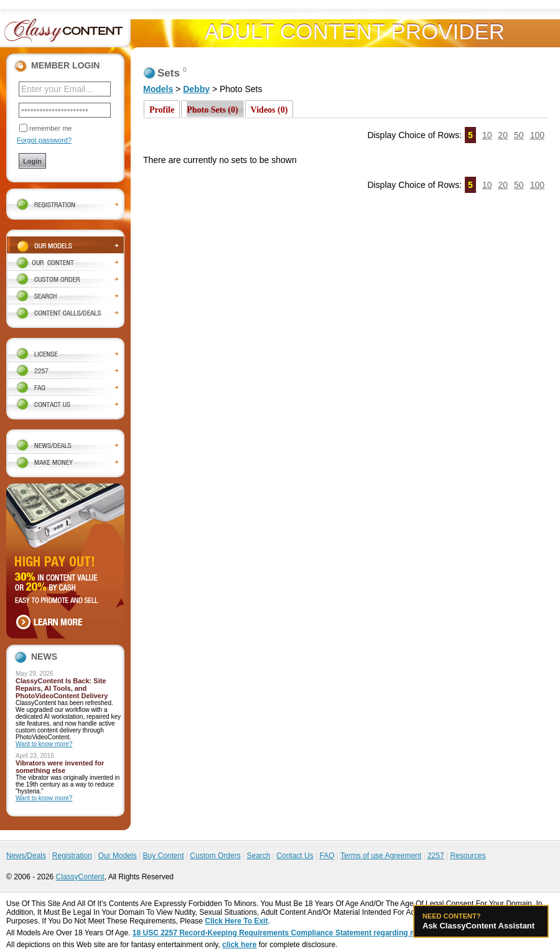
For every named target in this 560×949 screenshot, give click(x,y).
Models (158, 89)
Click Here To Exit (236, 921)
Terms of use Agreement (381, 856)
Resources (468, 856)
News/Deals (26, 856)
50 (519, 135)
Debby (196, 89)
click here (239, 945)
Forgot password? (44, 140)
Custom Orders (215, 856)
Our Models (118, 856)
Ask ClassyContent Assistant (481, 921)
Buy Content (163, 856)
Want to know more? (44, 744)
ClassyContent (80, 877)
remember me (50, 128)
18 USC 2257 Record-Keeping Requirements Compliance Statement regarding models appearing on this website (331, 933)
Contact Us (295, 856)
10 (487, 135)
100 (537, 135)
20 (503, 135)
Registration (72, 856)
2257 (436, 856)
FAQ (327, 856)
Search (258, 856)
